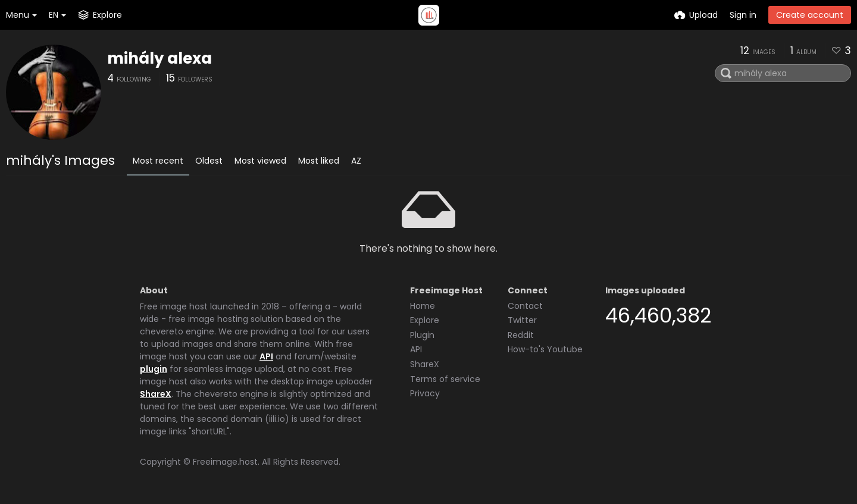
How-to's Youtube (545, 349)
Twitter (522, 320)
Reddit (521, 335)
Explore (425, 320)
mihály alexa (159, 58)
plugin (154, 369)
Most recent (158, 161)
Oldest (209, 161)
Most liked (319, 161)
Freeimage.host (225, 462)
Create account (810, 15)
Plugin (422, 335)
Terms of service (445, 379)
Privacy (425, 393)
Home (423, 306)
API (266, 356)
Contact (525, 306)
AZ (356, 161)
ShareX (156, 394)
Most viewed (260, 161)
